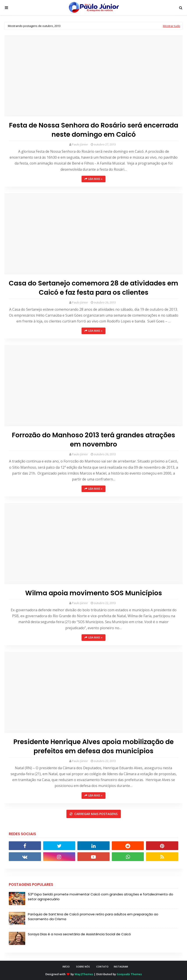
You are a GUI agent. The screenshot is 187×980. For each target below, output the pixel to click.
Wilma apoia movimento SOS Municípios (94, 593)
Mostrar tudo (172, 26)
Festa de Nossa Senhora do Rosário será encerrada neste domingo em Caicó (94, 130)
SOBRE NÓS (83, 967)
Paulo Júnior (80, 144)
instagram (121, 967)
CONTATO (102, 967)
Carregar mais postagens (95, 814)
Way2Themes (84, 974)
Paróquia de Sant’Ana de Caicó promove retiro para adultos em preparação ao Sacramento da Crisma (93, 917)
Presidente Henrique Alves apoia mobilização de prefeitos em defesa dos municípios (93, 746)
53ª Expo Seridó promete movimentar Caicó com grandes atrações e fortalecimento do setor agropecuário (101, 897)
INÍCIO (66, 967)
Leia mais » (95, 179)
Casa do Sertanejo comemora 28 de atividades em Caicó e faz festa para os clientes (93, 288)
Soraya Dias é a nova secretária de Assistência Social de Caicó (79, 934)
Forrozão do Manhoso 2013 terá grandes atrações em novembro (93, 440)
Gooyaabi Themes (129, 974)
